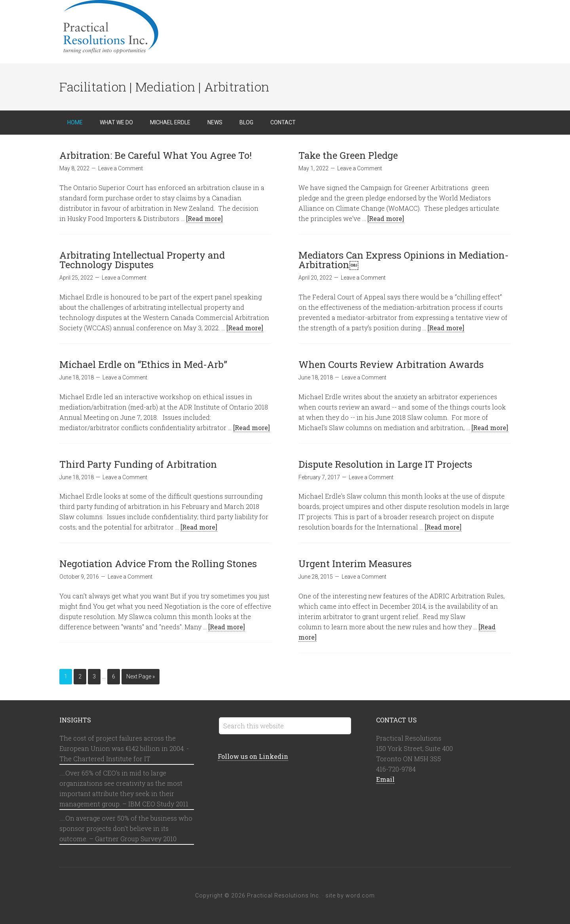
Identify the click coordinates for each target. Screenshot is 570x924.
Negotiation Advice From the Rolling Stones (158, 564)
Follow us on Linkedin (253, 756)
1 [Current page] (66, 676)
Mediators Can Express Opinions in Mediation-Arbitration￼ (404, 260)
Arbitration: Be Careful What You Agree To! (156, 155)
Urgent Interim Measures (355, 564)
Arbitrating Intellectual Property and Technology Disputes (142, 260)
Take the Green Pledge (348, 155)
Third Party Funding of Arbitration (138, 464)
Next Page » (141, 676)
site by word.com (350, 895)
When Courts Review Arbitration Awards (391, 364)
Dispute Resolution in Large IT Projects (385, 464)
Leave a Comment (121, 168)
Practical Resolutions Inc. (123, 28)
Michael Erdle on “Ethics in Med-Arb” (143, 364)
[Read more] (204, 218)
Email (385, 779)
